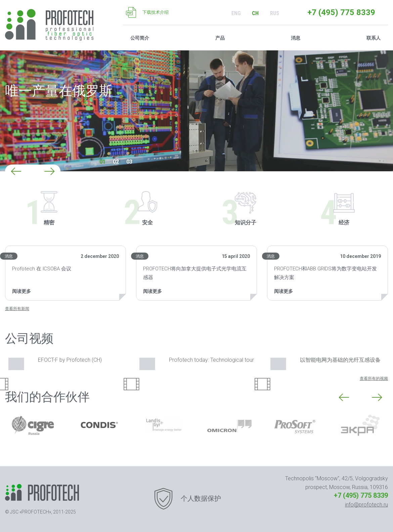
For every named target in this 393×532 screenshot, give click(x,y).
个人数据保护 (201, 498)
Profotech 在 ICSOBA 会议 (42, 269)
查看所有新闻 (17, 309)
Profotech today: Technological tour (197, 361)
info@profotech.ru (366, 505)
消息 (9, 256)
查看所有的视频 (374, 379)
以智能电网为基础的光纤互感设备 (325, 361)
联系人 (374, 38)
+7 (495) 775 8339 (341, 12)
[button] (16, 171)
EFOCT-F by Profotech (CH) (55, 361)
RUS (275, 13)
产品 (220, 38)
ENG (236, 13)
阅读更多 (21, 291)
